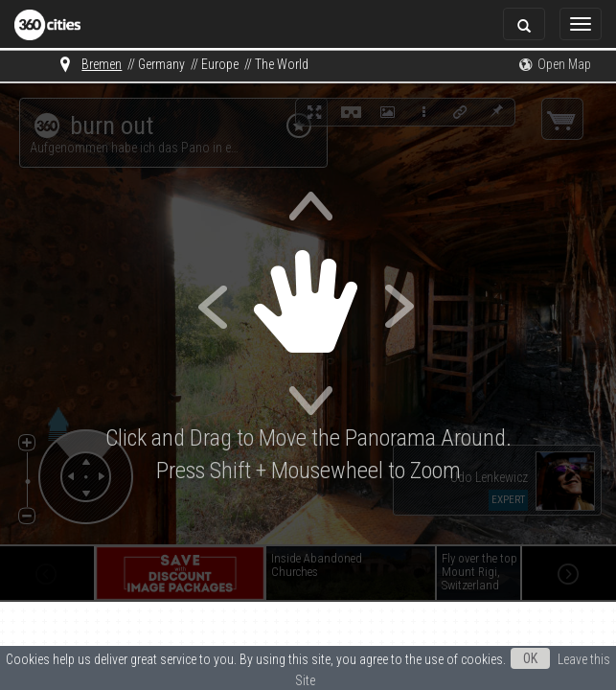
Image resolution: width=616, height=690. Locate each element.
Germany (161, 64)
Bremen (102, 64)
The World (282, 64)
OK (530, 658)
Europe (220, 64)
